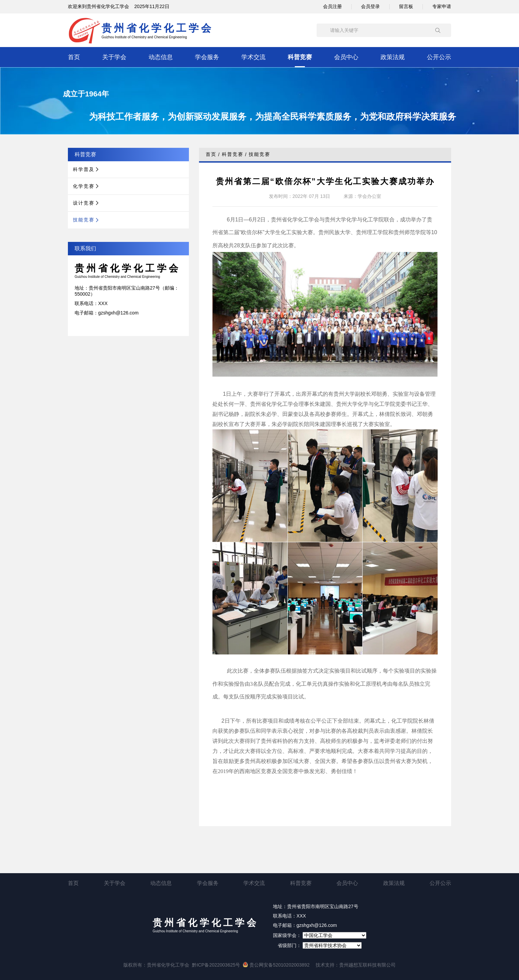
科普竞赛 (300, 57)
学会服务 (207, 57)
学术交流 (253, 57)
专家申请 (442, 6)
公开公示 (439, 57)
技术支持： (327, 965)
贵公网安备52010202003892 (276, 965)
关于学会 (114, 57)
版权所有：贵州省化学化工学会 (156, 965)
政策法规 (393, 57)
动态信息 (161, 57)
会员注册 (332, 6)
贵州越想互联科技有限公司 (367, 965)
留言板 (406, 6)
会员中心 (346, 57)
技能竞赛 (259, 154)
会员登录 (370, 6)
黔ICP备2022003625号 (216, 965)
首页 (74, 57)
